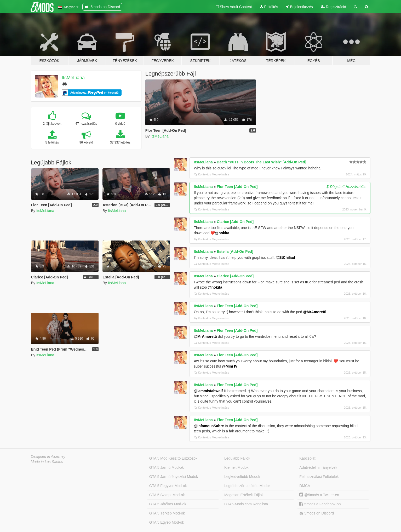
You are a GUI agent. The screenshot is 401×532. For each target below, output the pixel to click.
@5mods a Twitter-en (319, 495)
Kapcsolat (307, 458)
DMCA (305, 486)
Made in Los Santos (47, 462)
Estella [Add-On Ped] (235, 251)
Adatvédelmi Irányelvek (318, 467)
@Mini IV (230, 366)
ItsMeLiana (73, 78)
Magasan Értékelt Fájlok (244, 495)
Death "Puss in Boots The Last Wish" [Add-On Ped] (261, 162)
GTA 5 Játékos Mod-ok (168, 504)
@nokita (222, 233)
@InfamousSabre (209, 426)
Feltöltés (269, 7)
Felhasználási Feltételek (319, 477)
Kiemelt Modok (236, 467)
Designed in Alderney (48, 456)
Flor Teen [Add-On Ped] (237, 187)
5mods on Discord (317, 513)
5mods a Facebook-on (320, 504)
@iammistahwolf (208, 391)
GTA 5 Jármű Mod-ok (167, 467)
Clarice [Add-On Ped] (235, 222)
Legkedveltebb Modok (242, 477)
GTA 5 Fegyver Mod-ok (168, 486)
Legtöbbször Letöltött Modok (247, 486)
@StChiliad (285, 258)
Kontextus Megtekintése (211, 174)
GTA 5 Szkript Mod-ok (167, 495)
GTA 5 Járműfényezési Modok (174, 477)
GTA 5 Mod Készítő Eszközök (173, 458)
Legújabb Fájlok (237, 458)
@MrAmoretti (315, 312)
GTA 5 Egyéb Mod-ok (167, 522)
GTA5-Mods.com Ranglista (246, 504)
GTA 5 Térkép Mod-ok (167, 513)
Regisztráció (333, 7)
